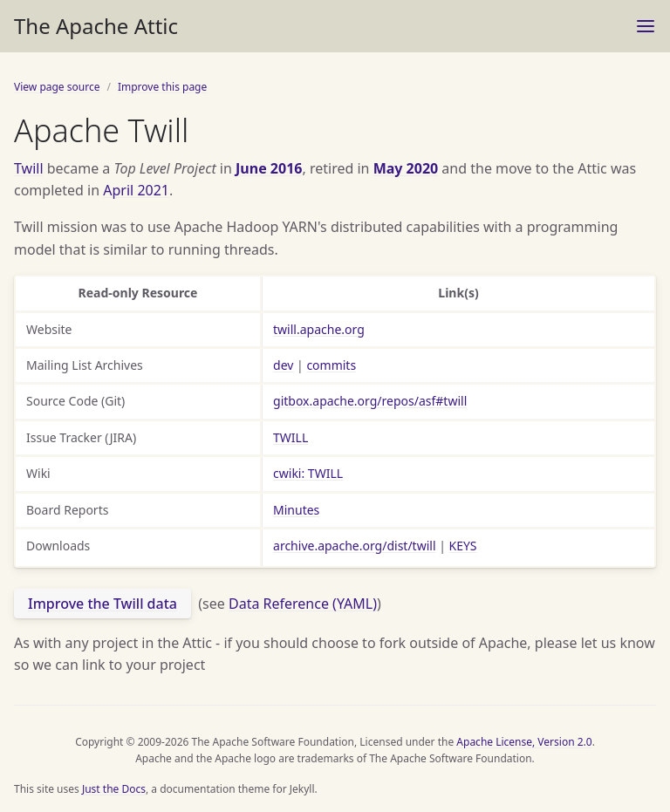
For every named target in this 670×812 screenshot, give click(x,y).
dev (283, 365)
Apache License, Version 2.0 (524, 742)
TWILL (291, 437)
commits (331, 365)
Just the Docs (114, 789)
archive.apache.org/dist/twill (354, 546)
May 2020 (406, 168)
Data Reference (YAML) (303, 604)
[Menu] (646, 26)
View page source (57, 87)
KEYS (463, 546)
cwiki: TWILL (308, 473)
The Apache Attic (96, 26)
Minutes (296, 510)
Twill (29, 168)
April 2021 (136, 190)
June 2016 (269, 168)
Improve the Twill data (103, 604)
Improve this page (162, 87)
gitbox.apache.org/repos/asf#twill (370, 401)
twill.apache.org (319, 329)
